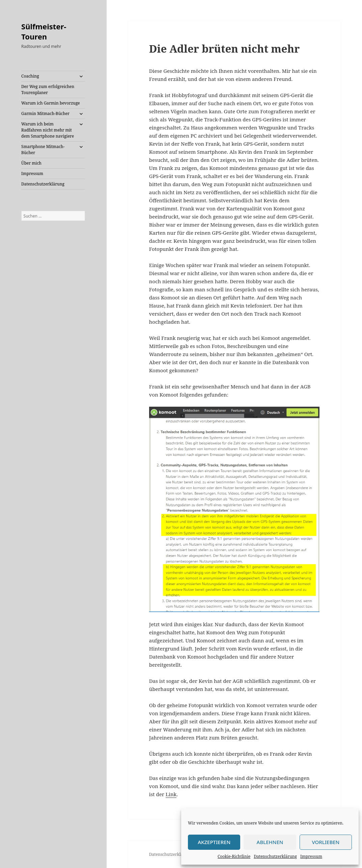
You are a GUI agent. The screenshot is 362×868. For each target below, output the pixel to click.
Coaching (30, 76)
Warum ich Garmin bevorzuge (51, 103)
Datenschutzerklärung (275, 856)
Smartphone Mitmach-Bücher (43, 150)
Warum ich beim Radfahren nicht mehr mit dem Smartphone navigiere (48, 130)
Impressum (311, 856)
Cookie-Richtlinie (234, 856)
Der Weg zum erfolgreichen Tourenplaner (48, 90)
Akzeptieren (214, 842)
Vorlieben (326, 842)
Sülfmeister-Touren (44, 31)
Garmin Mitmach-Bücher (45, 113)
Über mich (31, 163)
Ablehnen (270, 842)
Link (171, 794)
